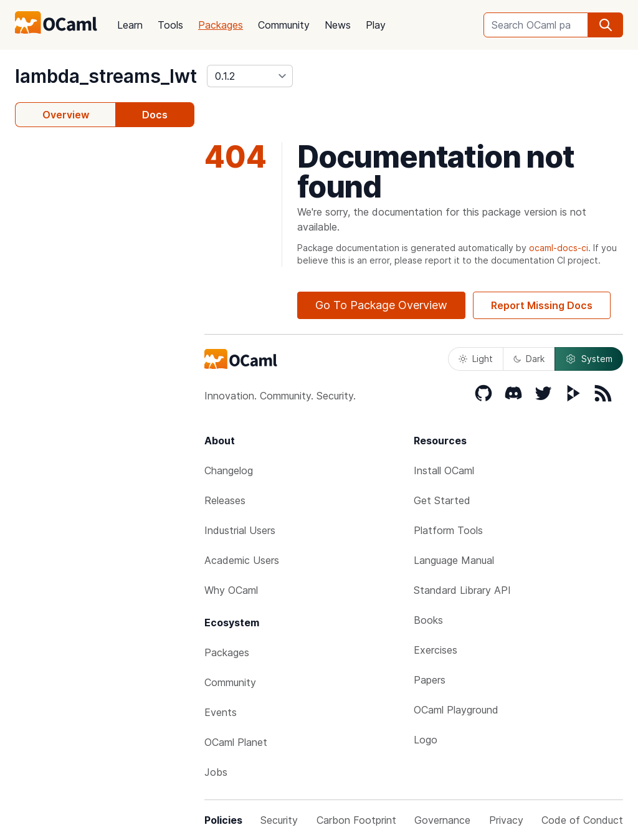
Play (376, 25)
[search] (606, 25)
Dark (529, 359)
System (589, 359)
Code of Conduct (582, 820)
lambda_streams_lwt (106, 76)
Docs (155, 115)
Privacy (506, 820)
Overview (66, 115)
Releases (225, 500)
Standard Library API (462, 590)
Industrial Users (240, 530)
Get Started (442, 500)
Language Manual (454, 560)
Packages (221, 25)
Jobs (216, 772)
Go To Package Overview (381, 305)
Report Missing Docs (542, 305)
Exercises (436, 650)
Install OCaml (444, 470)
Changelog (229, 470)
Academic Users (242, 560)
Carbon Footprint (356, 820)
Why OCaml (231, 590)
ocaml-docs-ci (559, 248)
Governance (442, 820)
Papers (430, 680)
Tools (170, 25)
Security (279, 820)
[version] (250, 76)
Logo (426, 740)
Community (284, 25)
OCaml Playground (456, 710)
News (338, 25)
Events (221, 712)
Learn (130, 25)
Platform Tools (448, 530)
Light (476, 359)
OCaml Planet (236, 742)
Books (428, 620)
